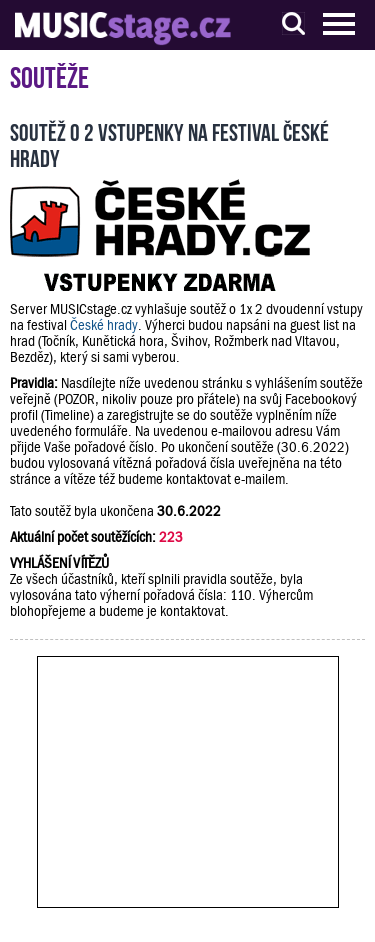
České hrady (104, 325)
